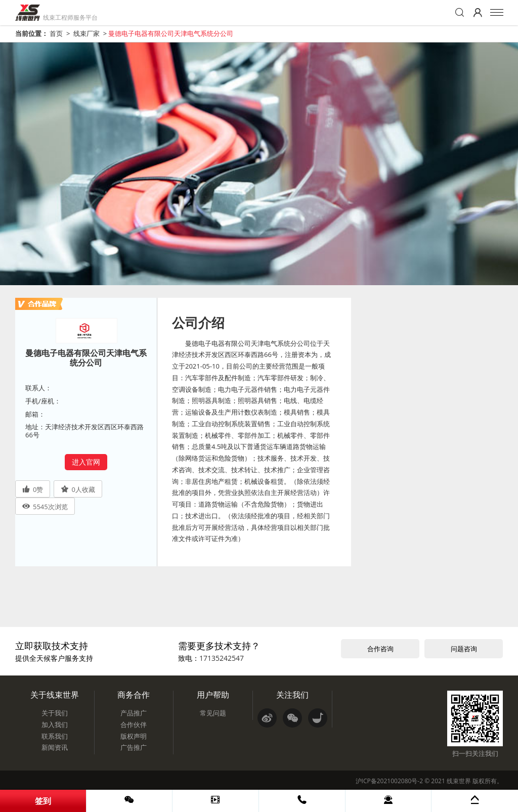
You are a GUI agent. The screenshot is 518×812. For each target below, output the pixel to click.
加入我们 (55, 725)
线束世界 (459, 781)
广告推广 (134, 747)
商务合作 (134, 695)
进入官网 (86, 462)
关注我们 (292, 695)
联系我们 (55, 736)
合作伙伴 (134, 725)
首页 (56, 33)
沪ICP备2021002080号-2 (389, 781)
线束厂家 (87, 33)
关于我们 (55, 713)
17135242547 (222, 658)
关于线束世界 (55, 695)
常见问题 (213, 713)
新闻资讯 (55, 747)
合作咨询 (380, 649)
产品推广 (134, 713)
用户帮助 (213, 695)
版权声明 (134, 736)
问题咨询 (464, 649)
